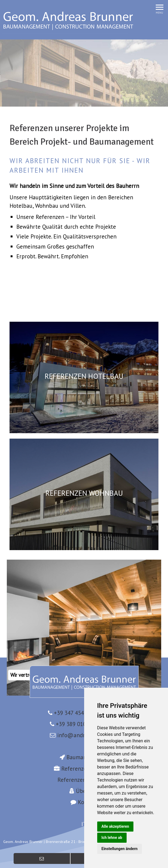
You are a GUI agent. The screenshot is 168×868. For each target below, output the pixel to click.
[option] (84, 73)
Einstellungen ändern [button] (120, 849)
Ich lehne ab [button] (112, 838)
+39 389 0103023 (77, 724)
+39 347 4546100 (75, 713)
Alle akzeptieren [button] (115, 826)
